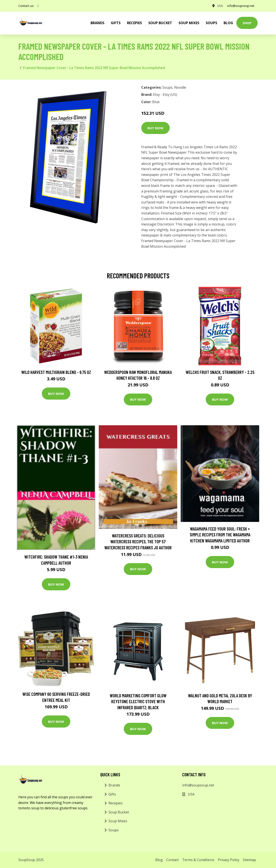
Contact (172, 860)
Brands (114, 785)
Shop (247, 23)
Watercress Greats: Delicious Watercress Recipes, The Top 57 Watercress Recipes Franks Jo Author (138, 542)
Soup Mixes (189, 23)
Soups (211, 23)
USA (220, 6)
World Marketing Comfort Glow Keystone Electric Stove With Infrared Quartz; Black (138, 701)
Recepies (134, 23)
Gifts (116, 23)
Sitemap (249, 860)
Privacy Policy (229, 860)
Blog (228, 23)
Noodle (180, 87)
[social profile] (38, 6)
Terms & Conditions (198, 860)
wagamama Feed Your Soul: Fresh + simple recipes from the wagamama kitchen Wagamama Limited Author (220, 535)
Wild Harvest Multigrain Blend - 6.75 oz (56, 372)
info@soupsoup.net (241, 6)
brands (97, 23)
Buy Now (155, 128)
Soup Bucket (160, 23)
